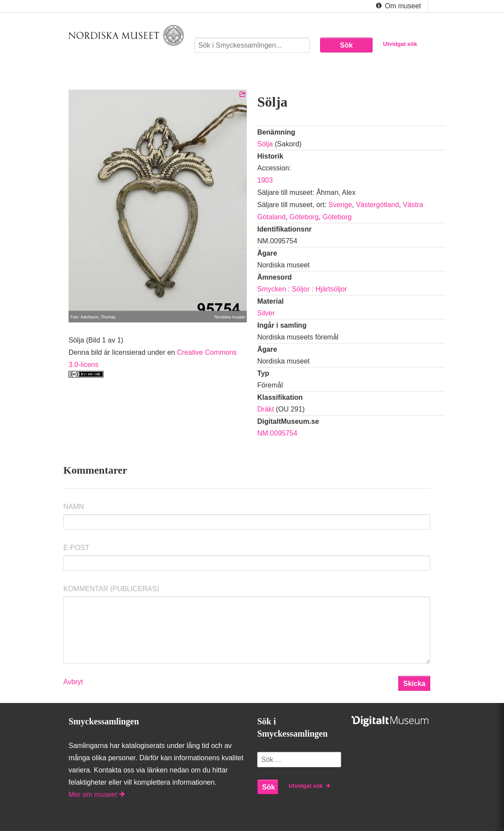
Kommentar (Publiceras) (111, 589)
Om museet (398, 6)
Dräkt (266, 409)
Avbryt (73, 682)
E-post (76, 548)
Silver (266, 313)
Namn (74, 507)
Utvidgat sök (400, 44)
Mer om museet (97, 795)
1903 (265, 180)
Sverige (340, 205)
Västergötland (378, 205)
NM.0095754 (277, 433)
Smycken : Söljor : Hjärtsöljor (302, 289)
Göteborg (304, 217)
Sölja (265, 144)
